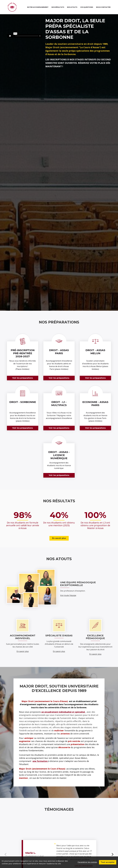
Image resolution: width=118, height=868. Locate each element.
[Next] (112, 854)
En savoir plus (59, 538)
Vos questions (87, 7)
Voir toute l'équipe (68, 595)
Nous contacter (103, 7)
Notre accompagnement (38, 7)
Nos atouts (72, 7)
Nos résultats (58, 7)
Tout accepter (108, 862)
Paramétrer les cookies (87, 862)
